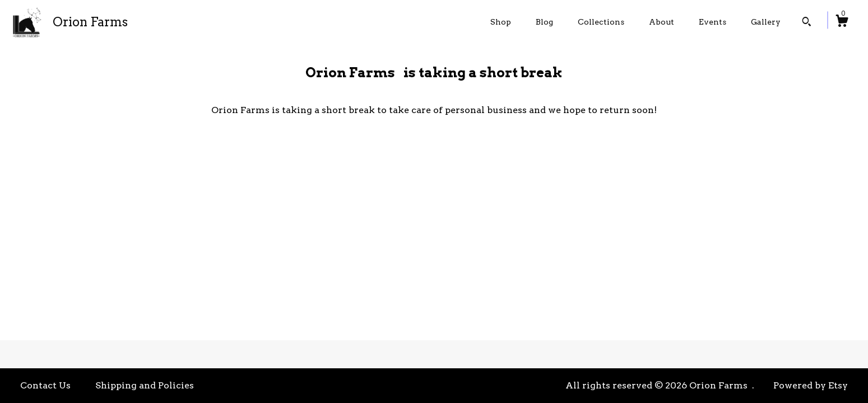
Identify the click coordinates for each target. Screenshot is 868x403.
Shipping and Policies (145, 385)
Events (712, 22)
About (662, 22)
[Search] (807, 23)
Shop (501, 22)
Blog (544, 22)
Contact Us (45, 385)
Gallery (766, 22)
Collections (601, 22)
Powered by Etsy (811, 385)
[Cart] (842, 22)
